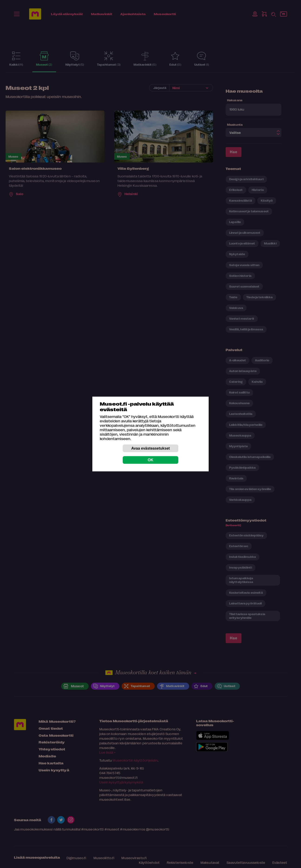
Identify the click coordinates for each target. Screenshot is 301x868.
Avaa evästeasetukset (150, 448)
